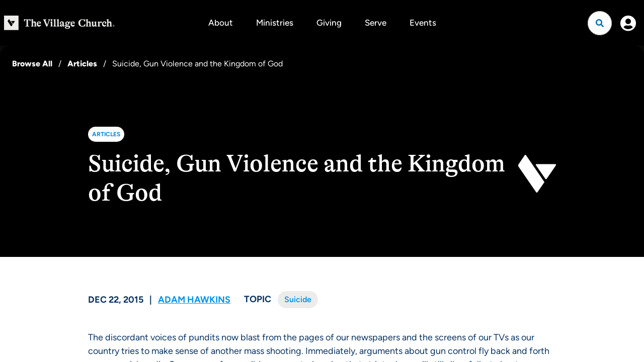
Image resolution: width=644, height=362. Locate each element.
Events (423, 23)
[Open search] (600, 23)
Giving (329, 23)
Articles (82, 64)
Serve (376, 23)
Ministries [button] (275, 23)
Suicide (298, 299)
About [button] (221, 23)
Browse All (32, 64)
